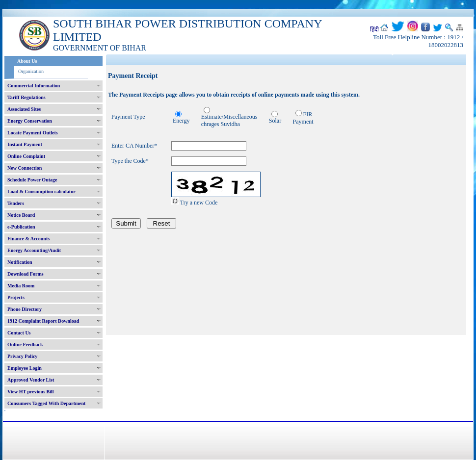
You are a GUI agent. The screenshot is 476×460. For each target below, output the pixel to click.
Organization (31, 71)
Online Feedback (25, 345)
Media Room (21, 286)
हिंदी (374, 29)
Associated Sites (24, 109)
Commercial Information (34, 86)
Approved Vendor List (31, 380)
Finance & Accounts (28, 239)
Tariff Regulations (26, 97)
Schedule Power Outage (32, 180)
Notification (20, 262)
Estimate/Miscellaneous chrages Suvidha (229, 120)
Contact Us (19, 333)
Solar (275, 121)
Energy (181, 121)
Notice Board (21, 215)
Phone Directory (25, 309)
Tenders (16, 203)
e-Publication (21, 227)
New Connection (25, 168)
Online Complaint (26, 156)
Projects (16, 297)
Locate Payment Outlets (33, 133)
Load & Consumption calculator (41, 192)
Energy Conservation (30, 121)
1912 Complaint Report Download (43, 321)
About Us (27, 61)
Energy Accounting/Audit (34, 250)
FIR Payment (303, 118)
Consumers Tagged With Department (46, 403)
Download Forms (26, 274)
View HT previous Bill (31, 392)
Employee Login (25, 368)
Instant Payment (25, 144)
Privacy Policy (22, 356)
